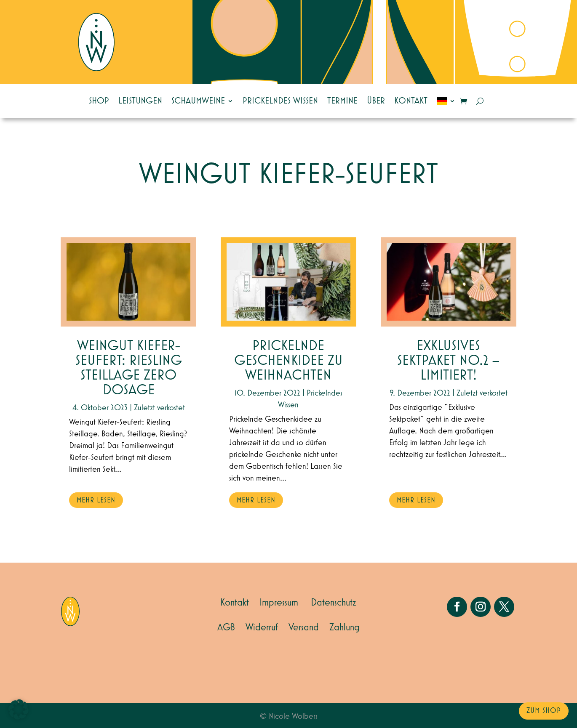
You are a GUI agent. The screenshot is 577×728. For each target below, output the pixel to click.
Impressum (279, 603)
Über (376, 101)
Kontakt (411, 101)
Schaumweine (198, 101)
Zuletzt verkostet (159, 408)
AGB (226, 627)
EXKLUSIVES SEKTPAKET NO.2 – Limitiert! (448, 361)
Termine (342, 101)
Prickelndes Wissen (280, 101)
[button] (19, 709)
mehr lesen (96, 500)
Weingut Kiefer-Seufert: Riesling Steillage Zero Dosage (129, 368)
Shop (99, 101)
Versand (304, 627)
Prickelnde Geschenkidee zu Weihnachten (288, 361)
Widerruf (262, 627)
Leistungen (140, 101)
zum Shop (544, 711)
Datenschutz (334, 603)
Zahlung (345, 627)
